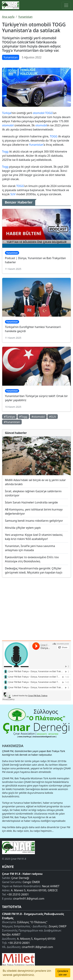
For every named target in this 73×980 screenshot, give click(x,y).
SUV (13, 194)
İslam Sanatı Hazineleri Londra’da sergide (31, 502)
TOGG (49, 113)
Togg (5, 152)
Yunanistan (25, 17)
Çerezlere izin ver (63, 973)
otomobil (39, 113)
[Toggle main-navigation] (66, 5)
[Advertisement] (36, 608)
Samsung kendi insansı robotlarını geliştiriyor (34, 521)
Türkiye (7, 113)
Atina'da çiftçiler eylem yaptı (23, 528)
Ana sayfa (8, 17)
